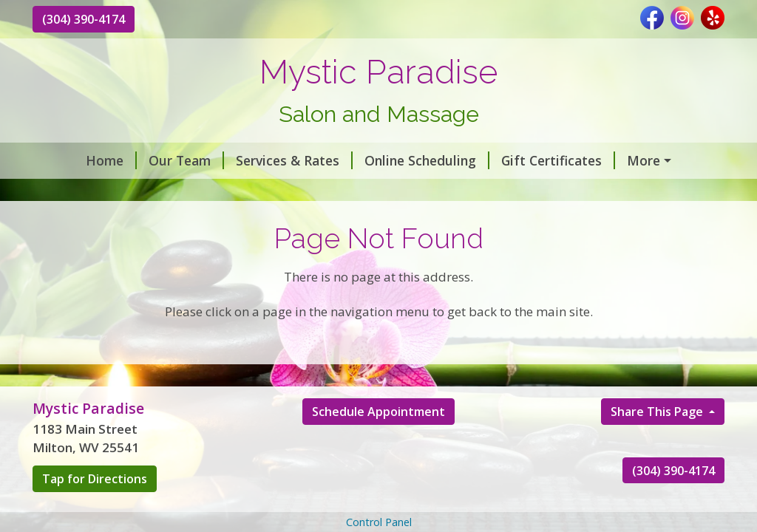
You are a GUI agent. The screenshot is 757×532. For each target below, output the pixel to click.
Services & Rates (294, 160)
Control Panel (379, 522)
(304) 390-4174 (84, 19)
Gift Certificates (558, 160)
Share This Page (658, 412)
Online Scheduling (427, 160)
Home (111, 160)
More (644, 160)
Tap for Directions (95, 479)
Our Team (186, 160)
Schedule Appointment (378, 412)
